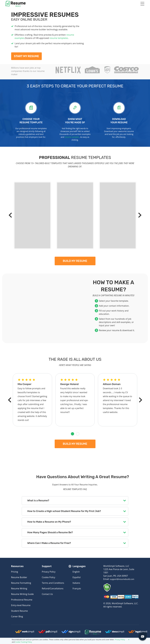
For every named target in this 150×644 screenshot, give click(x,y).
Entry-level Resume (21, 605)
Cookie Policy (49, 577)
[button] (72, 434)
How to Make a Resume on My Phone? (49, 522)
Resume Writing (19, 588)
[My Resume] (113, 33)
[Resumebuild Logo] (88, 632)
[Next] (139, 215)
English (76, 572)
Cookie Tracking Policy (24, 642)
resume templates (59, 38)
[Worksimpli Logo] (25, 633)
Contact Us (47, 594)
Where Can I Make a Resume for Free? (49, 543)
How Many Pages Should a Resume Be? (50, 532)
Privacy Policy (49, 572)
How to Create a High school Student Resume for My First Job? (64, 511)
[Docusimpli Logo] (115, 633)
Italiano (76, 583)
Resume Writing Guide (22, 594)
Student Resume (20, 611)
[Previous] (11, 215)
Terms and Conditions (53, 583)
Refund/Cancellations (53, 588)
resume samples (72, 137)
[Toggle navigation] (142, 4)
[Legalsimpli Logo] (138, 633)
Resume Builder (19, 577)
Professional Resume (22, 600)
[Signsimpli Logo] (71, 633)
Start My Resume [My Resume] (27, 56)
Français (77, 588)
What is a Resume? (38, 501)
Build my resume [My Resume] (75, 261)
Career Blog (17, 616)
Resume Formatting (21, 583)
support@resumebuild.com (122, 579)
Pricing (15, 572)
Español (77, 577)
